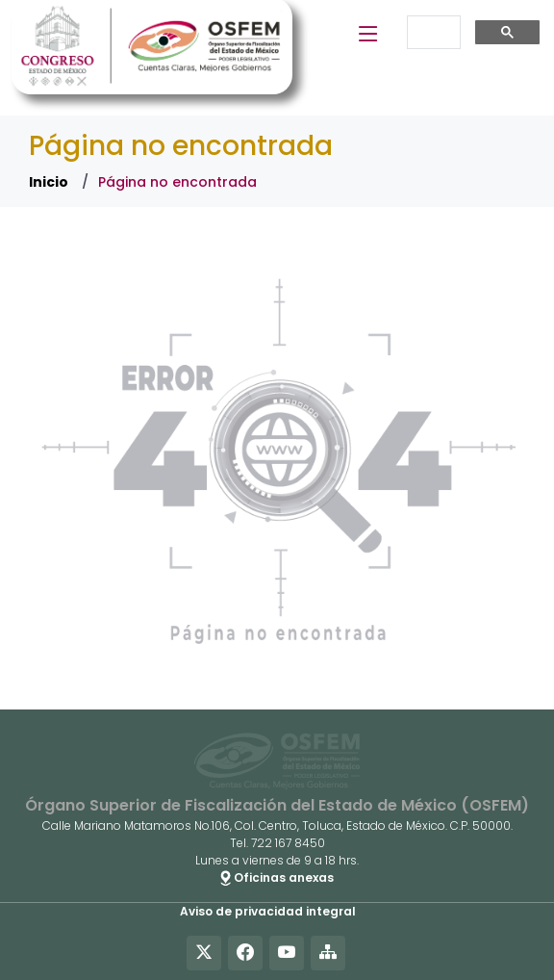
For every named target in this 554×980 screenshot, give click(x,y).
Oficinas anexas (277, 877)
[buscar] (432, 33)
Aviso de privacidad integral (268, 911)
